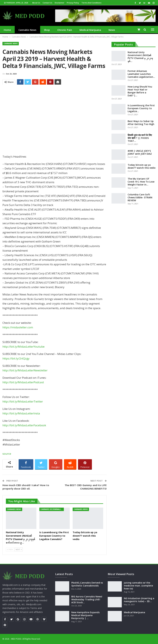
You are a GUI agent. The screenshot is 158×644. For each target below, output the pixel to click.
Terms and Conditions (91, 3)
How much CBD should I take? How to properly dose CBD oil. (26, 487)
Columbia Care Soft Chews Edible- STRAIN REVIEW (140, 197)
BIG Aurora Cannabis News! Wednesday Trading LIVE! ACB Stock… (87, 599)
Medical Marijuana (134, 612)
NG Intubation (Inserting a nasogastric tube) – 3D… (139, 600)
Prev (10, 549)
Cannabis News (27, 30)
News (112, 30)
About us (36, 3)
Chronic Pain (65, 30)
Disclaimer (59, 3)
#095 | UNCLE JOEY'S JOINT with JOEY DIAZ (140, 152)
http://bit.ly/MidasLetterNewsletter (25, 370)
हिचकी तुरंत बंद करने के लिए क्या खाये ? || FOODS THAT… (140, 138)
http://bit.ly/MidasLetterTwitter (23, 401)
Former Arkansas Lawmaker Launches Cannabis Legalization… (141, 74)
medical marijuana (90, 30)
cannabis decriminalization (52, 509)
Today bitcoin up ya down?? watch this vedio (142, 166)
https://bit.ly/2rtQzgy (16, 358)
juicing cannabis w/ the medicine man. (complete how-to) (138, 586)
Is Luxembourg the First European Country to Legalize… (141, 108)
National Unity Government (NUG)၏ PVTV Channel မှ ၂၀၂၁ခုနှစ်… (140, 57)
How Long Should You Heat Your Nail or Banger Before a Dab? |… (140, 91)
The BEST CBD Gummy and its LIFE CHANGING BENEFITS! (86, 487)
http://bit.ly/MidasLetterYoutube (24, 347)
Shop (47, 30)
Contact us (47, 3)
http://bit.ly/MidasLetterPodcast (23, 382)
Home (7, 30)
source (7, 454)
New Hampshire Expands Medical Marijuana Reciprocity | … (85, 615)
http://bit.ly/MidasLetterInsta (21, 413)
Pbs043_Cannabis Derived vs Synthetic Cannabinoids (87, 584)
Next (19, 549)
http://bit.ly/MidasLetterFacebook (24, 425)
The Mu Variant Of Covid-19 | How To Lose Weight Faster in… (141, 182)
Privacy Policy (73, 3)
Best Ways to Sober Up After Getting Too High (141, 123)
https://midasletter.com (18, 327)
